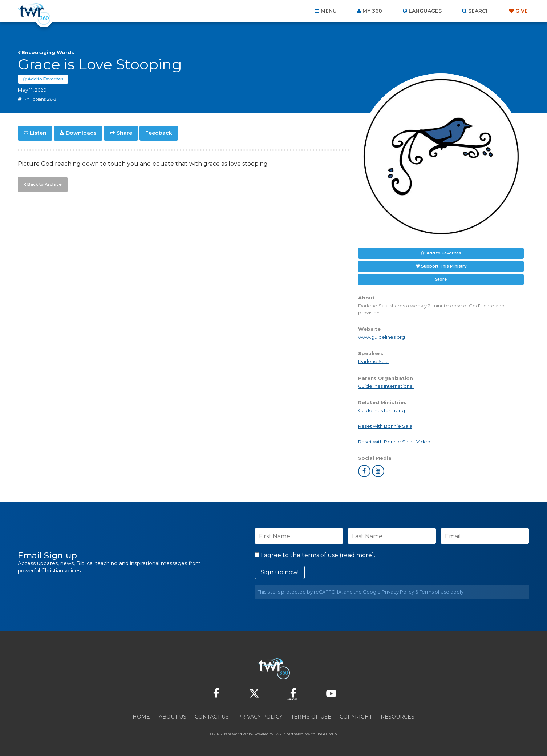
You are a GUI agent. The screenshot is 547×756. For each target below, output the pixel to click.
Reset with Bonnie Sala (385, 426)
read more (357, 555)
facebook (364, 471)
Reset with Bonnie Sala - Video (394, 442)
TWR (278, 734)
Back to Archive (44, 184)
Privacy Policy (398, 592)
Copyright (356, 717)
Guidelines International (386, 386)
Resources (398, 717)
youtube (378, 471)
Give (522, 11)
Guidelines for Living (382, 411)
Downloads (81, 133)
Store (441, 279)
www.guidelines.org (382, 337)
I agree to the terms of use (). (315, 555)
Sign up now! (280, 572)
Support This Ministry (444, 266)
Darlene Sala (373, 361)
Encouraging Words (48, 52)
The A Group (326, 734)
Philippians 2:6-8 (40, 99)
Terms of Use (434, 592)
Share (124, 133)
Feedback (159, 133)
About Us (173, 717)
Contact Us (212, 717)
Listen (38, 133)
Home (141, 717)
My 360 (372, 11)
